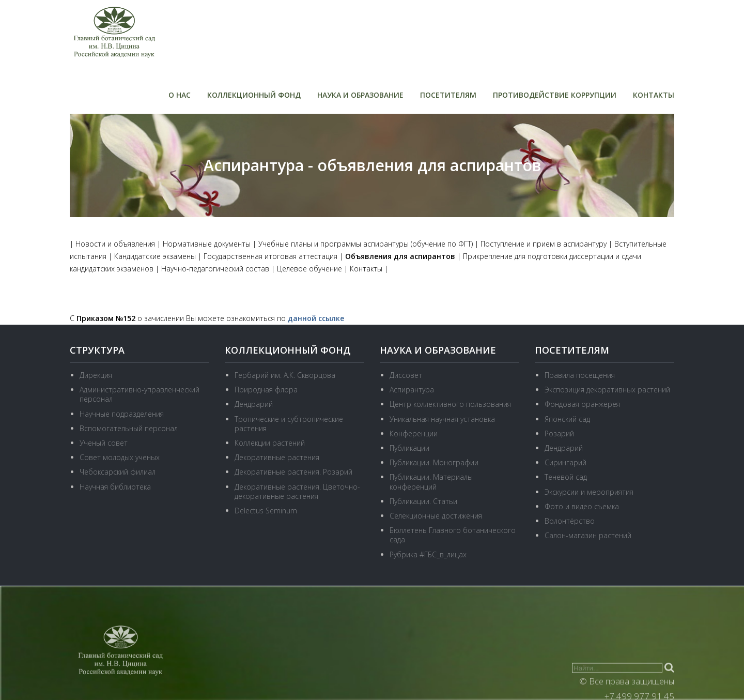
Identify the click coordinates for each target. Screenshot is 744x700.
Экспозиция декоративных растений (607, 390)
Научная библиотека (115, 487)
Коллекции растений (270, 443)
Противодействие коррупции (555, 95)
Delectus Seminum (266, 511)
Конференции (414, 433)
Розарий (559, 433)
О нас (180, 95)
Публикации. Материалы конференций (431, 482)
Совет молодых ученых (120, 457)
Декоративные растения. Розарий (293, 472)
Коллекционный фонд (254, 95)
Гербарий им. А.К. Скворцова (285, 375)
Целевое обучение (309, 269)
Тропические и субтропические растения (289, 424)
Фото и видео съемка (582, 506)
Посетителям (448, 95)
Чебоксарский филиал (118, 472)
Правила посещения (580, 375)
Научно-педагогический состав (215, 269)
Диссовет (406, 375)
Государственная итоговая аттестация (270, 256)
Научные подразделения (122, 414)
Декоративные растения (277, 457)
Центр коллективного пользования (450, 404)
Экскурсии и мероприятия (589, 492)
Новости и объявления (115, 244)
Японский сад (567, 419)
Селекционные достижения (436, 516)
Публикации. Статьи (423, 501)
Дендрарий (254, 404)
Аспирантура (412, 390)
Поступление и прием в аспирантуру (544, 244)
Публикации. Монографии (434, 462)
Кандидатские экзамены (155, 256)
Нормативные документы (207, 244)
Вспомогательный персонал (129, 428)
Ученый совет (104, 443)
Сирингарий (565, 462)
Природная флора (266, 390)
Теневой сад (566, 477)
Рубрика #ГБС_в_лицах (428, 554)
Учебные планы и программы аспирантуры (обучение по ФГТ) (366, 244)
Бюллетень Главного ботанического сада (453, 535)
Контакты (654, 95)
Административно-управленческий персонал (139, 394)
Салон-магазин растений (588, 535)
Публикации (409, 448)
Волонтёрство (570, 521)
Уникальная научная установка (442, 419)
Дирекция (96, 375)
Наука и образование (360, 95)
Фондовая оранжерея (582, 404)
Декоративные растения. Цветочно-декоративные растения (297, 491)
